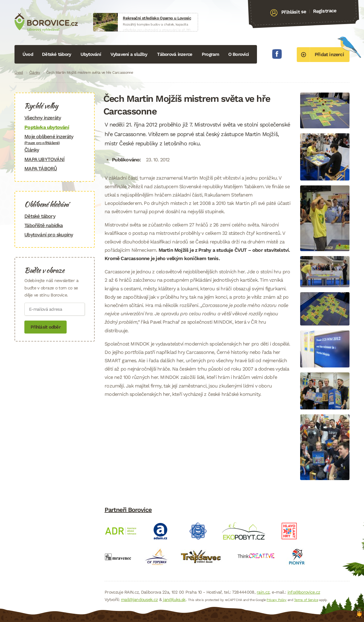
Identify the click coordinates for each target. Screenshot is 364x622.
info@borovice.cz (304, 592)
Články (35, 73)
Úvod (28, 54)
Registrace (325, 11)
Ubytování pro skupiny (49, 235)
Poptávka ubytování (47, 127)
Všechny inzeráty (43, 118)
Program (211, 54)
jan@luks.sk (174, 599)
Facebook (277, 54)
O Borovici (239, 54)
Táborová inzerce (175, 54)
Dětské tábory (56, 54)
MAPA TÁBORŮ (41, 169)
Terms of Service (306, 600)
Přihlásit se (294, 12)
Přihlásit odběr (45, 327)
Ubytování (91, 54)
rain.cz (263, 592)
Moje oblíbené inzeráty (55, 139)
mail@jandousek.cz (139, 599)
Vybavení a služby (129, 54)
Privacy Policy (276, 600)
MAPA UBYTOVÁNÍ (44, 159)
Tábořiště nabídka (43, 225)
